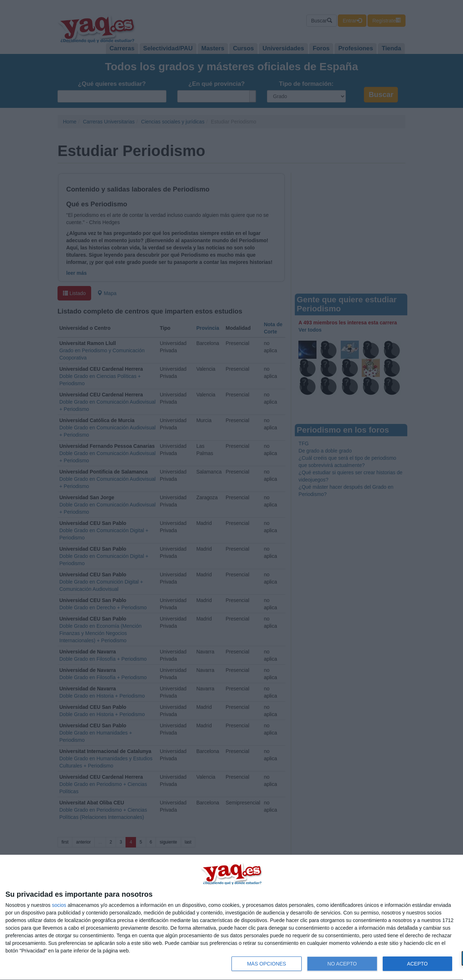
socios (59, 905)
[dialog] (231, 918)
